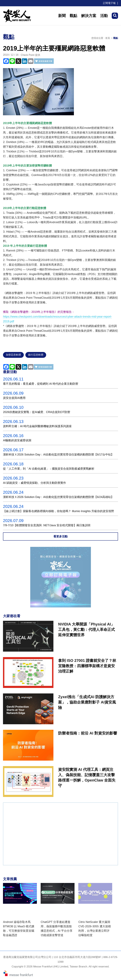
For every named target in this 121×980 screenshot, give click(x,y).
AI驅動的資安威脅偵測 (17, 440)
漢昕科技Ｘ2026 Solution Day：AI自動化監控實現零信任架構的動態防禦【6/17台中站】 (58, 455)
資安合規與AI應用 (14, 398)
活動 (104, 16)
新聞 (62, 16)
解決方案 (89, 16)
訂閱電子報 (109, 3)
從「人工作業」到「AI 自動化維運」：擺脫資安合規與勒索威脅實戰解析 (49, 469)
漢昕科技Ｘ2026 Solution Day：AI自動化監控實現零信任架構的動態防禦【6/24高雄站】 (58, 497)
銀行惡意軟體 (36, 355)
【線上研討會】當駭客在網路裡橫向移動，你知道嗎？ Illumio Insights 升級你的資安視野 (59, 511)
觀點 (73, 16)
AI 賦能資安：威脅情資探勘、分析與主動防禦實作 (35, 483)
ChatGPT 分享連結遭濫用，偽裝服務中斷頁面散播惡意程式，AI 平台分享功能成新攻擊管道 (57, 929)
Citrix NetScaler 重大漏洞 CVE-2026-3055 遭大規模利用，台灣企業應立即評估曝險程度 (95, 929)
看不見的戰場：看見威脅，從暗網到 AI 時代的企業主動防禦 (41, 384)
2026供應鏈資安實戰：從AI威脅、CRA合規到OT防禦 (37, 412)
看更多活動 (60, 536)
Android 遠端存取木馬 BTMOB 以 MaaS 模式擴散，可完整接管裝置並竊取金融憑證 (19, 929)
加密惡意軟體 (13, 355)
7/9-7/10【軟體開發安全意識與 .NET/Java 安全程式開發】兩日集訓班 (47, 525)
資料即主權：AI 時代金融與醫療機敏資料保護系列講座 (37, 426)
